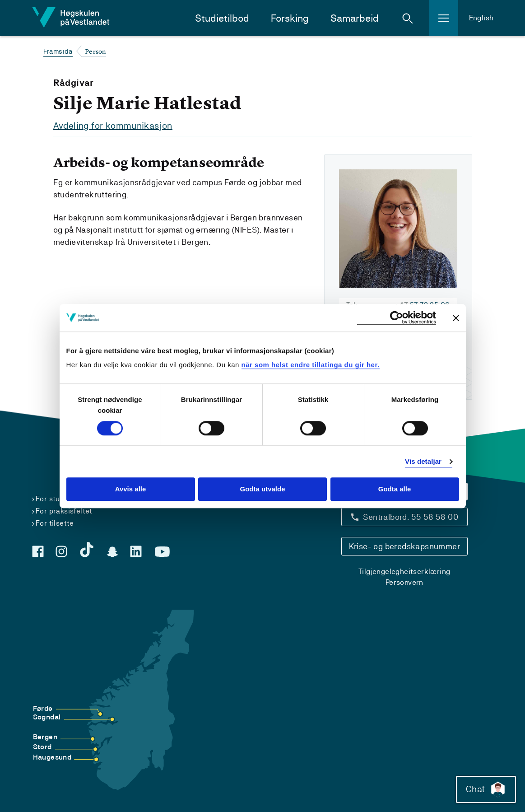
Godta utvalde (262, 489)
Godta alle (395, 489)
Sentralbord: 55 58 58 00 (411, 517)
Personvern (404, 582)
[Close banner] (456, 318)
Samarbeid (355, 18)
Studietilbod (222, 18)
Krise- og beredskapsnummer (404, 546)
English (481, 18)
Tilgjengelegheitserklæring (404, 572)
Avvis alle (131, 489)
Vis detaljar (423, 461)
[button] (408, 18)
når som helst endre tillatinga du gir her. (311, 365)
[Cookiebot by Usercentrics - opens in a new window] (397, 318)
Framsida (58, 51)
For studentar (59, 499)
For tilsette (55, 523)
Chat (486, 789)
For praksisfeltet (64, 511)
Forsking (290, 18)
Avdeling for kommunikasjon (113, 126)
